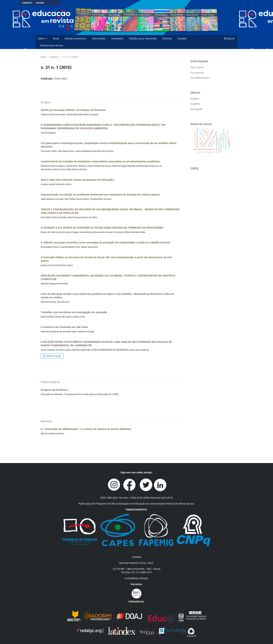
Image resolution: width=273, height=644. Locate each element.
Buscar (229, 38)
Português (196, 109)
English (195, 99)
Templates (117, 38)
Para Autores (197, 73)
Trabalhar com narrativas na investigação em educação (74, 312)
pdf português (53, 356)
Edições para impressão (143, 38)
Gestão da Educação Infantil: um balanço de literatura (73, 110)
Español (195, 104)
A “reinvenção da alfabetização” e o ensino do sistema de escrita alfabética (86, 429)
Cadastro (27, 3)
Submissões (99, 38)
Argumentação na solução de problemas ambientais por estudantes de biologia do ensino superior (100, 194)
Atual (56, 38)
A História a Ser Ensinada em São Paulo (64, 327)
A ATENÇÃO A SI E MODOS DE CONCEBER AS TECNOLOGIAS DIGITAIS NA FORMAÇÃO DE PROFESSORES (102, 228)
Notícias (167, 38)
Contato (182, 38)
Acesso (40, 3)
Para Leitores (197, 67)
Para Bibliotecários (200, 78)
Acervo (54, 57)
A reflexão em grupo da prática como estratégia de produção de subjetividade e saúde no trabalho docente (105, 242)
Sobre (42, 38)
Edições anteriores (75, 38)
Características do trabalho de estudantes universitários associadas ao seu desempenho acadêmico (100, 161)
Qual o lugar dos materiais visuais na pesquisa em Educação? (78, 180)
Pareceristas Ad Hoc (52, 45)
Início (44, 57)
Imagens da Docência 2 (55, 390)
